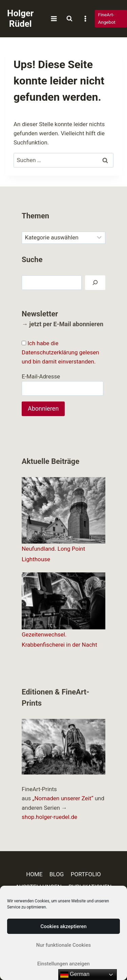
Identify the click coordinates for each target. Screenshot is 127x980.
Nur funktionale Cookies (63, 945)
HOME (34, 874)
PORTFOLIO (86, 874)
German (75, 975)
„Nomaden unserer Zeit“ (63, 798)
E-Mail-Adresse (41, 376)
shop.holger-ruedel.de (49, 817)
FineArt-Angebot (107, 18)
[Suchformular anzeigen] (69, 19)
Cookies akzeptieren (63, 926)
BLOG (57, 874)
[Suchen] (95, 283)
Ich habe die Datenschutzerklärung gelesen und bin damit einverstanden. (60, 352)
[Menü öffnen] (54, 18)
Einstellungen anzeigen (63, 964)
